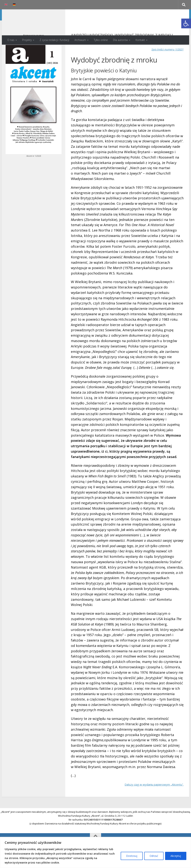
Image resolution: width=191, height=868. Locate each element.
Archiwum (80, 40)
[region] (95, 852)
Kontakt (140, 40)
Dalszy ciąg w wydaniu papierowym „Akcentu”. (147, 799)
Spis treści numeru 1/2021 (164, 64)
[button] (186, 23)
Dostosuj (132, 856)
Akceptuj (176, 856)
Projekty (27, 40)
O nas (11, 40)
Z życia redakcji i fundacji (54, 40)
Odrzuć (154, 856)
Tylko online (101, 40)
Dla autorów (120, 40)
